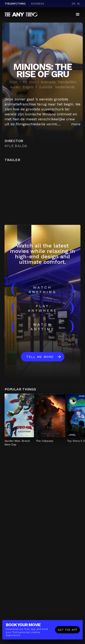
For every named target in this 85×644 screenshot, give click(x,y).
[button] (78, 14)
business (38, 4)
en (74, 4)
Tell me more (40, 357)
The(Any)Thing (15, 4)
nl (79, 4)
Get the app (68, 630)
